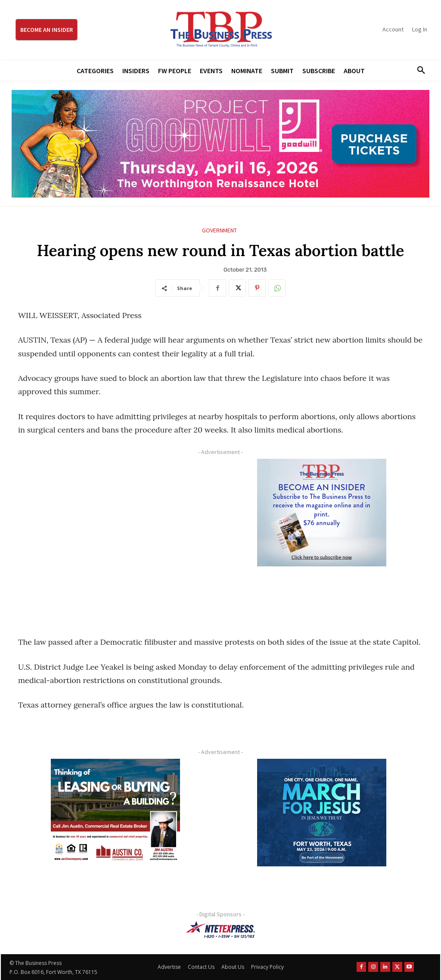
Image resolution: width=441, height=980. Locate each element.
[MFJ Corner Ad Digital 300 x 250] (321, 813)
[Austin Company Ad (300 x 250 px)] (115, 813)
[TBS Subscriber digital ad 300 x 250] (321, 513)
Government (219, 230)
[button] (418, 71)
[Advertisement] (115, 538)
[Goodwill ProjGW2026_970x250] (220, 144)
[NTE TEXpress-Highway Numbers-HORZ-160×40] (220, 930)
